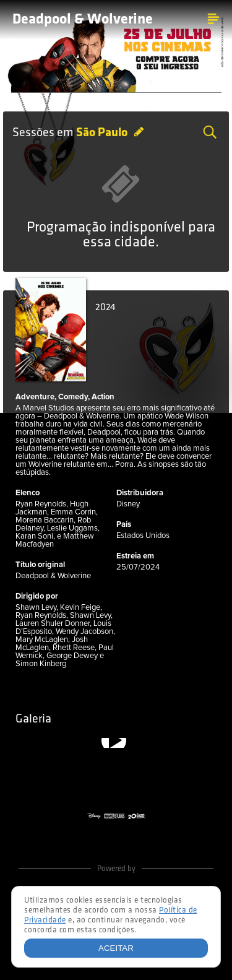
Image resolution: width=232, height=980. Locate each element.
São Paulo (103, 133)
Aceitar (116, 948)
